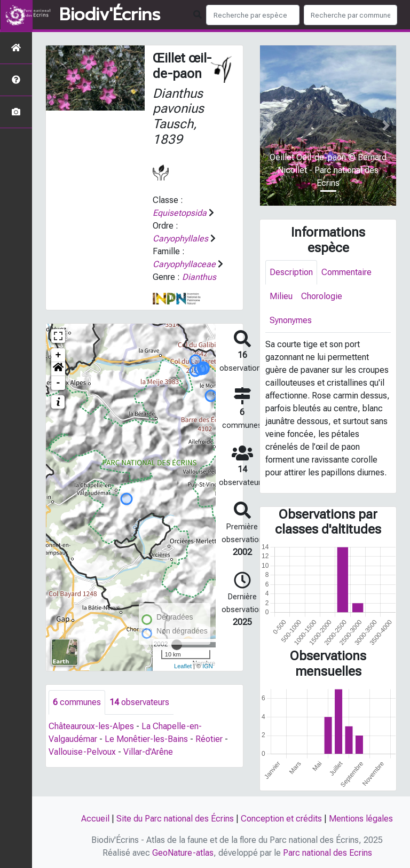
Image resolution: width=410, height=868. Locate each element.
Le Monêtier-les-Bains (146, 739)
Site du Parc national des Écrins (175, 819)
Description (291, 272)
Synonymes (291, 320)
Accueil (95, 819)
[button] (58, 369)
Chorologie (322, 296)
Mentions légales (361, 819)
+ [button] (58, 355)
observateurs (139, 702)
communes (77, 702)
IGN (208, 666)
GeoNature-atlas (183, 853)
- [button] (58, 383)
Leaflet (183, 666)
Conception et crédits (281, 819)
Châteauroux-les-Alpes (91, 726)
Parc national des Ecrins (328, 853)
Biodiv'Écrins (110, 15)
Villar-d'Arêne (148, 752)
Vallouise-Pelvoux (82, 752)
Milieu (281, 296)
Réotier (209, 739)
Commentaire (346, 272)
